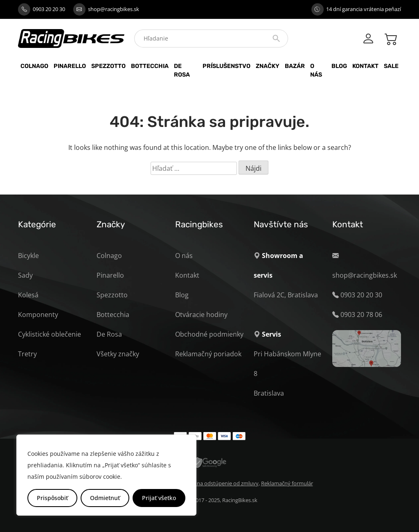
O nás (316, 71)
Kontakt (365, 66)
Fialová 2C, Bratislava (286, 295)
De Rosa (182, 71)
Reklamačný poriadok (208, 354)
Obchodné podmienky (209, 334)
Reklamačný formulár (287, 483)
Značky (268, 66)
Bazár (295, 66)
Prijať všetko (159, 498)
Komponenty (38, 315)
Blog (339, 66)
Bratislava (269, 393)
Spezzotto (108, 66)
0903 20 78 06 (361, 315)
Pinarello (70, 66)
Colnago (34, 66)
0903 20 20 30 (49, 9)
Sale (391, 66)
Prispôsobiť (52, 498)
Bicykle (28, 256)
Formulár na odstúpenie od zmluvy (216, 483)
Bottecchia (150, 66)
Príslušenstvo (226, 66)
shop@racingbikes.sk (114, 9)
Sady (25, 275)
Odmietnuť (105, 498)
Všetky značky (118, 354)
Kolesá (28, 295)
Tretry (27, 354)
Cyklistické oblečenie (50, 334)
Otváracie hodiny (201, 315)
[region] (106, 475)
